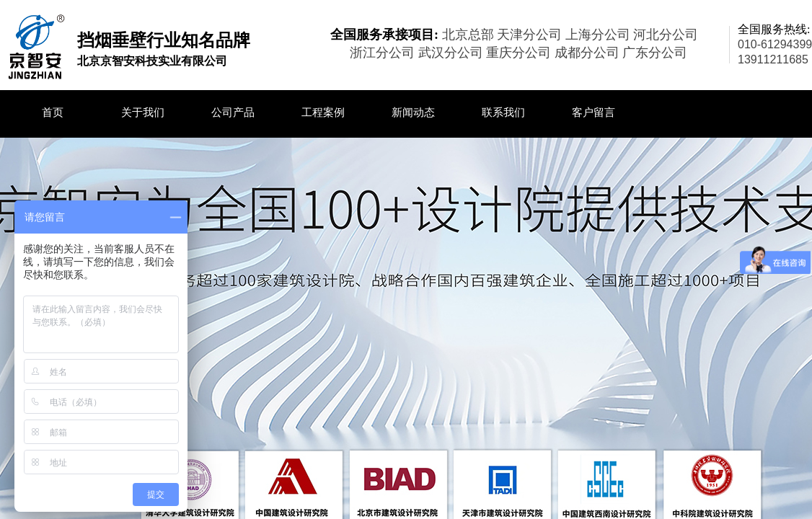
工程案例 (323, 112)
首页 (53, 112)
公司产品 (233, 112)
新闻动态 (413, 112)
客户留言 (593, 112)
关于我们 (143, 112)
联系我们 (503, 112)
